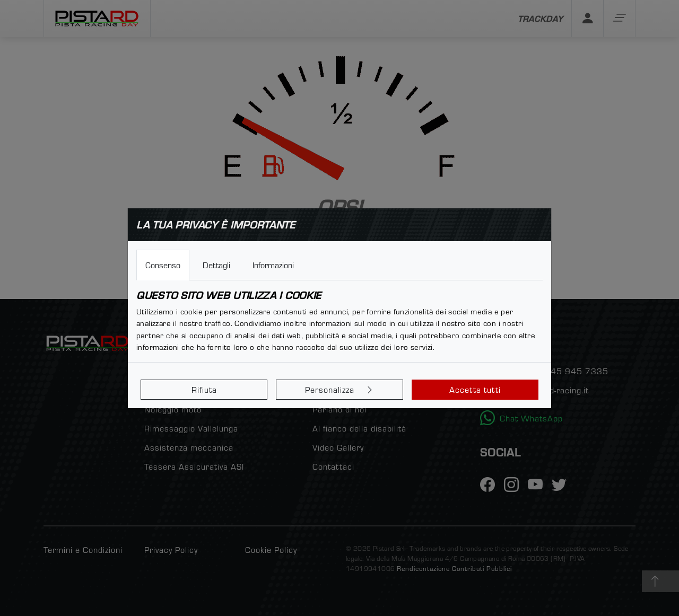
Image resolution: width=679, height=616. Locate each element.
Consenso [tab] (163, 265)
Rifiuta (204, 390)
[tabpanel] (339, 321)
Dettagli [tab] (216, 265)
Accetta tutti (475, 390)
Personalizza (340, 390)
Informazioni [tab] (273, 265)
